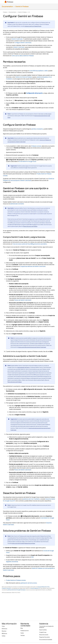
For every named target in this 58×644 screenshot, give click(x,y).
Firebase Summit (25, 631)
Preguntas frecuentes (44, 637)
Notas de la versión (44, 635)
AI (29, 12)
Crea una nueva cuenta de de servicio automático (30, 244)
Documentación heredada (46, 640)
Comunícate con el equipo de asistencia (46, 627)
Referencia (4, 629)
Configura (23, 43)
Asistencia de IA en (33, 26)
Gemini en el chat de (24, 77)
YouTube (23, 635)
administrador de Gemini (17, 204)
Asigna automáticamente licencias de (32, 347)
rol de (27, 162)
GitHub (4, 636)
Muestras (4, 631)
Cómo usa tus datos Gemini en (23, 56)
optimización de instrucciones (29, 583)
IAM (32, 557)
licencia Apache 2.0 (35, 588)
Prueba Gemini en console (16, 580)
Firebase (5, 12)
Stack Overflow (43, 630)
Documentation (7, 7)
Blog (22, 628)
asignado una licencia (12, 562)
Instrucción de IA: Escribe (23, 543)
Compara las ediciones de (33, 266)
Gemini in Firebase (22, 7)
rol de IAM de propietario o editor (39, 71)
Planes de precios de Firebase (30, 226)
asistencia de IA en (31, 499)
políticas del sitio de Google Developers (17, 590)
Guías (3, 626)
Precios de (23, 300)
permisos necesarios (37, 129)
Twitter (22, 633)
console (36, 146)
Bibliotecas (4, 633)
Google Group (43, 632)
